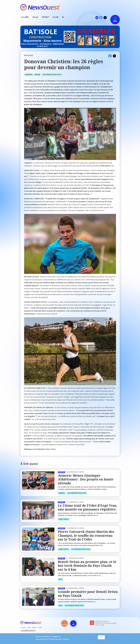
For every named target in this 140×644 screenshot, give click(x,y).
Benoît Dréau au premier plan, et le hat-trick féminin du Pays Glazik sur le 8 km (87, 566)
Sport (45, 17)
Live (113, 18)
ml (97, 18)
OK (101, 637)
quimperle (29, 75)
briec (60, 579)
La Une (25, 17)
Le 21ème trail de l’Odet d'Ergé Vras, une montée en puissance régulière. (88, 507)
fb (101, 18)
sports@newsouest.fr (28, 631)
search (64, 17)
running (37, 75)
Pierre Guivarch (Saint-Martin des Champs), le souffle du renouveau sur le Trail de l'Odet (86, 535)
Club (56, 17)
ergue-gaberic (64, 519)
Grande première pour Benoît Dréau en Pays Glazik (88, 594)
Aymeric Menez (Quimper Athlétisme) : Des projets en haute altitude (86, 479)
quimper (62, 493)
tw (105, 18)
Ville (35, 17)
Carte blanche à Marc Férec (52, 75)
